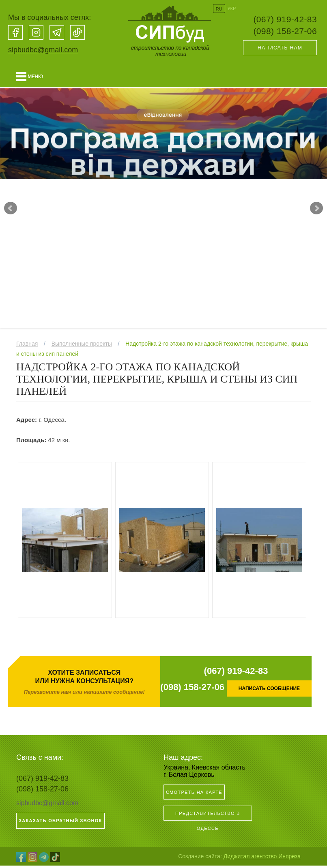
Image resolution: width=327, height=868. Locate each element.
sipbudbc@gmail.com (43, 50)
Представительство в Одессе (208, 818)
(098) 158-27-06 (285, 31)
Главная (27, 346)
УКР (232, 9)
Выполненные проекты (82, 346)
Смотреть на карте (194, 795)
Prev (11, 210)
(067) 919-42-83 (285, 19)
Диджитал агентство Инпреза (262, 859)
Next (316, 210)
